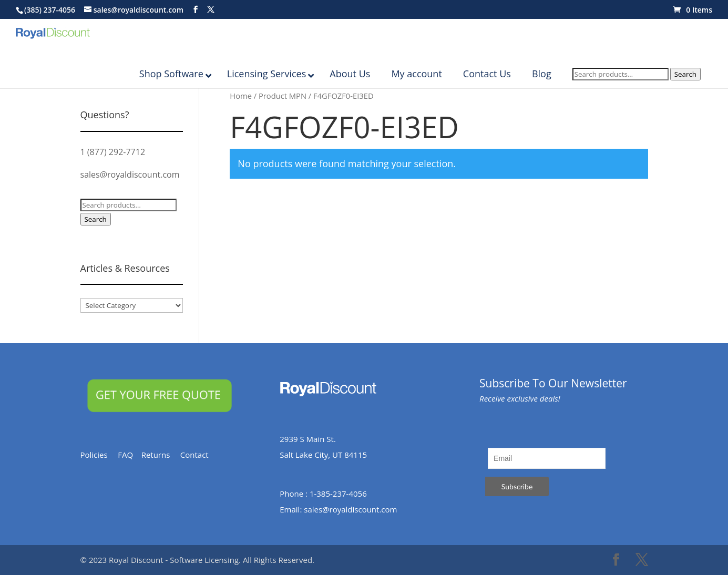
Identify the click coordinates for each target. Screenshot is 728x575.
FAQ (129, 455)
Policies (99, 455)
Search (685, 85)
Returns (161, 455)
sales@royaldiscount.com (130, 174)
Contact (199, 455)
